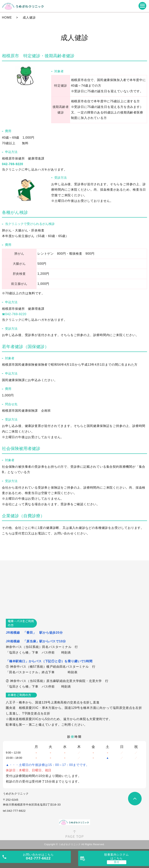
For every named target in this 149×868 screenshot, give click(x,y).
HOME (7, 17)
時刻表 (66, 652)
